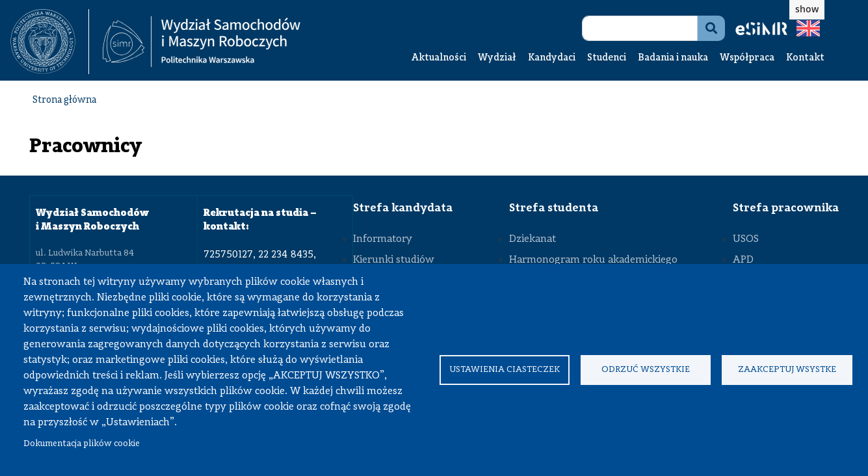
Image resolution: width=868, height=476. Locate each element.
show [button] (807, 9)
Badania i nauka (673, 58)
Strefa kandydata (403, 208)
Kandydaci (552, 58)
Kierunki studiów (394, 260)
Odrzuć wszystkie (646, 370)
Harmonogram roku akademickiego (593, 260)
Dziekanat (533, 239)
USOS (746, 239)
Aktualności (439, 58)
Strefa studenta (554, 208)
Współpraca (747, 58)
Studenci (607, 58)
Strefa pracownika (786, 208)
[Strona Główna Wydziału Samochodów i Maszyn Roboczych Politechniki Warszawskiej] (202, 42)
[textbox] (50, 42)
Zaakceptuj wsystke (787, 370)
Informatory (383, 239)
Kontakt (805, 58)
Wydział (497, 58)
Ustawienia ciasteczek (505, 370)
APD (743, 260)
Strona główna (64, 100)
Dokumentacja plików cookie (82, 444)
